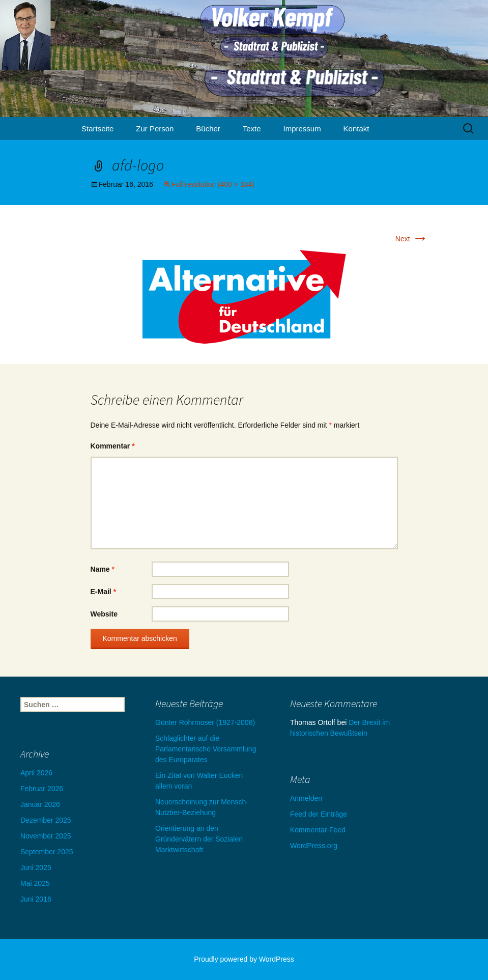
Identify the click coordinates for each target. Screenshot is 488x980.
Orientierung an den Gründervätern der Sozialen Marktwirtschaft (199, 839)
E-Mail (104, 592)
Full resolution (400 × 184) (213, 184)
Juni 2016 (36, 899)
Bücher (208, 129)
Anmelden (306, 798)
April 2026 (36, 773)
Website (104, 614)
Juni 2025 (36, 867)
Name (103, 569)
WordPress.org (314, 846)
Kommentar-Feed (318, 830)
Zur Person (155, 129)
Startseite (97, 129)
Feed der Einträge (319, 814)
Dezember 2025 (46, 820)
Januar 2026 (40, 804)
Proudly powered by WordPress (244, 959)
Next (412, 239)
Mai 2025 (35, 883)
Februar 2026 (42, 789)
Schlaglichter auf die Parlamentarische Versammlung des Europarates (206, 749)
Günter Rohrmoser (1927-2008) (205, 722)
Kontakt (356, 129)
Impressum (302, 129)
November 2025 (46, 836)
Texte (252, 129)
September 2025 (47, 852)
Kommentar (113, 446)
